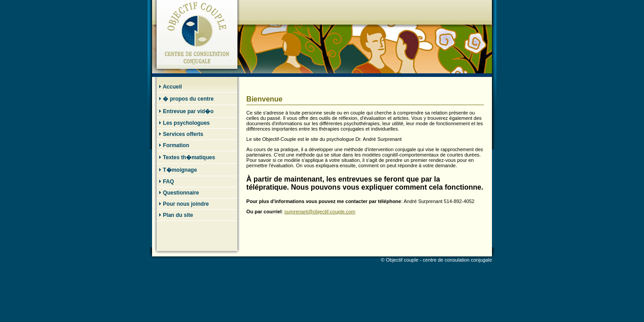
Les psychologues (184, 123)
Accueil (170, 87)
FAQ (166, 182)
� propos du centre (186, 99)
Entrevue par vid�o (186, 111)
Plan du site (176, 215)
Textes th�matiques (187, 157)
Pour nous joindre (184, 204)
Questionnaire (179, 193)
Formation (174, 145)
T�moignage (178, 170)
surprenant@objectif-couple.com (320, 212)
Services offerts (181, 134)
